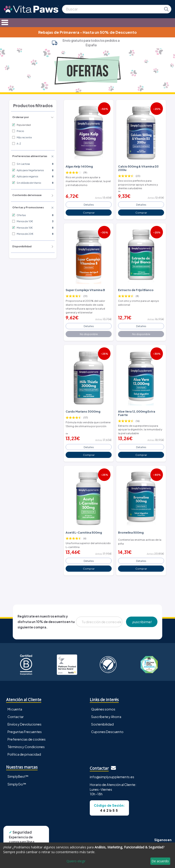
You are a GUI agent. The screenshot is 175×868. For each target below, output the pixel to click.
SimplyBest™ (18, 776)
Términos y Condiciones (26, 747)
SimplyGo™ (17, 784)
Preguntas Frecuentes (25, 732)
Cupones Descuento (107, 732)
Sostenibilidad (102, 724)
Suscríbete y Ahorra (106, 717)
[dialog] (87, 855)
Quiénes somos (103, 709)
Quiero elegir (76, 861)
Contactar (16, 717)
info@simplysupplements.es (112, 777)
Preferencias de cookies (27, 739)
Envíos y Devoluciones (24, 724)
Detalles (89, 204)
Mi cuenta (15, 709)
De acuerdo (160, 861)
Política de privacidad (24, 754)
